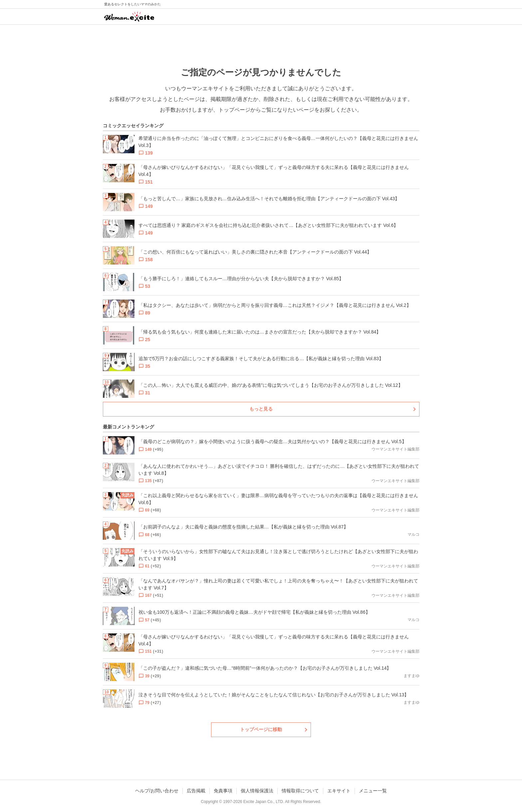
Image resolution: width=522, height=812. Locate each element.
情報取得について (300, 791)
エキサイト (339, 791)
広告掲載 (196, 791)
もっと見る (261, 409)
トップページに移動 (261, 729)
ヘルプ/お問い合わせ (157, 791)
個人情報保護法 (257, 791)
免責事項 (223, 791)
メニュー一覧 (373, 791)
